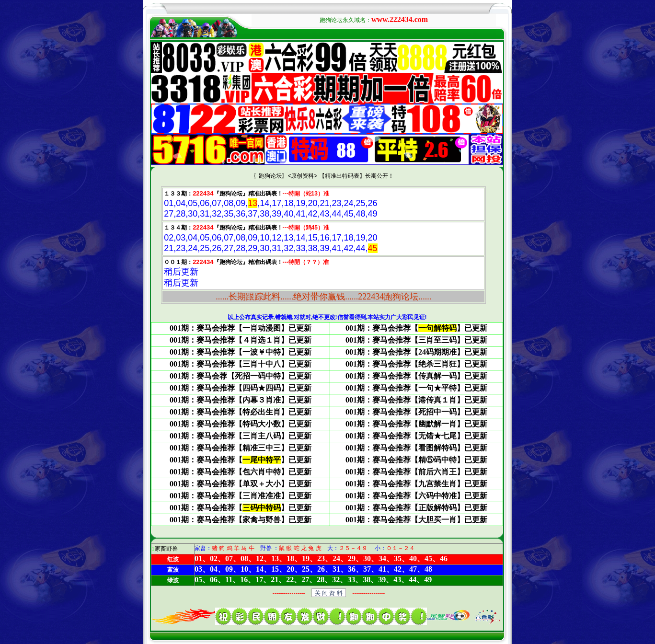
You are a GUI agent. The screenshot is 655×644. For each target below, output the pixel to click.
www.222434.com (400, 19)
